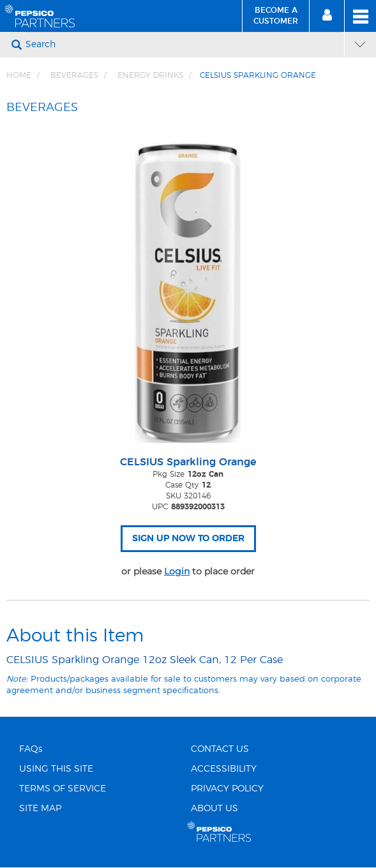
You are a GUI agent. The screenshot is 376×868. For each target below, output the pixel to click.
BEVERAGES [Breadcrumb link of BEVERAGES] (74, 75)
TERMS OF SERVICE (63, 789)
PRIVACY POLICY (227, 789)
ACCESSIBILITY (224, 769)
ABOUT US (214, 809)
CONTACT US (220, 749)
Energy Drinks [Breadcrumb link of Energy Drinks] (150, 75)
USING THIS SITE (56, 769)
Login (177, 571)
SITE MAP (40, 809)
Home (19, 75)
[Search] (183, 45)
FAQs (31, 749)
